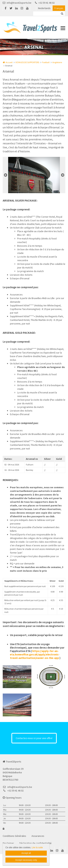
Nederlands (44, 8)
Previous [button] (5, 175)
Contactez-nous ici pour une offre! (34, 738)
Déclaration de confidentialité (35, 843)
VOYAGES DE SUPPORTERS (27, 62)
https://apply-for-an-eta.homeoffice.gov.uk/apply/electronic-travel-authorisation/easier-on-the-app (35, 655)
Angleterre (57, 62)
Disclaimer (8, 843)
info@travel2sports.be (17, 3)
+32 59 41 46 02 (45, 3)
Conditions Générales (14, 836)
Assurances (38, 836)
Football (46, 62)
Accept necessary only (26, 860)
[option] (34, 175)
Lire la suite (37, 848)
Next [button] (63, 175)
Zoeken (62, 14)
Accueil (9, 62)
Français (59, 8)
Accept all (26, 853)
